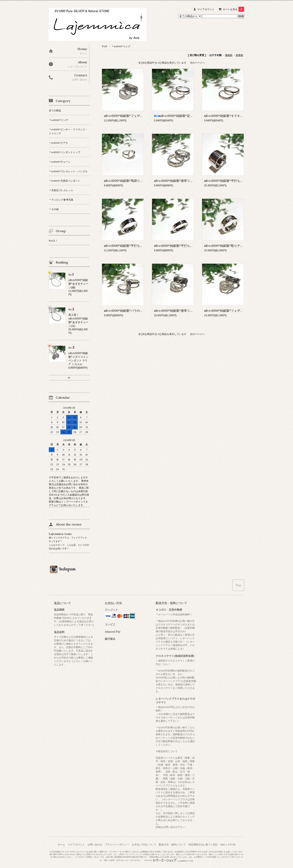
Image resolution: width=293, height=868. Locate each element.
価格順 (229, 55)
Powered (169, 860)
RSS (223, 844)
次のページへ (197, 63)
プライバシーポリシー (117, 844)
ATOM (232, 844)
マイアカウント (206, 9)
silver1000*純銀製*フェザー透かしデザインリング (139, 116)
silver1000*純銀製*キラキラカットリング (233, 116)
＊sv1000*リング (121, 46)
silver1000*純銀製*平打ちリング (227, 181)
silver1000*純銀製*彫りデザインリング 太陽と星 (238, 246)
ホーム (61, 844)
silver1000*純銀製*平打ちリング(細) (179, 246)
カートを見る (233, 9)
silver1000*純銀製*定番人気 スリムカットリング (191, 116)
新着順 (239, 55)
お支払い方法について (144, 844)
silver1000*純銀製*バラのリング (127, 311)
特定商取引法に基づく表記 (203, 844)
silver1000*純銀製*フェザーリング (228, 311)
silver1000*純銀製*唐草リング (175, 311)
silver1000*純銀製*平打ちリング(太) (129, 246)
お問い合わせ (95, 844)
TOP (104, 46)
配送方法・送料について (172, 844)
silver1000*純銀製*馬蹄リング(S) (127, 181)
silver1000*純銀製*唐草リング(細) (178, 181)
